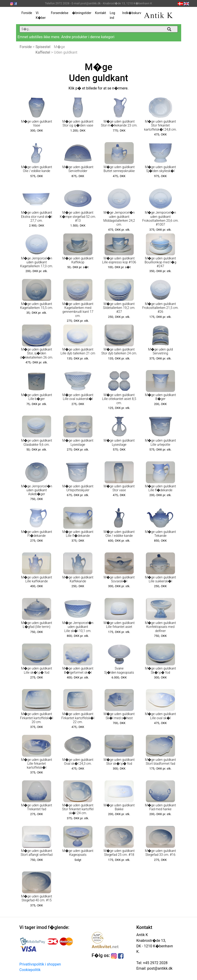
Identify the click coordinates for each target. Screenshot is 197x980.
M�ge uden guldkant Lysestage (78, 443)
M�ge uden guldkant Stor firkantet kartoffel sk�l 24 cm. (78, 809)
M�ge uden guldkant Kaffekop (78, 260)
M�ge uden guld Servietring (160, 351)
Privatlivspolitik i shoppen (40, 964)
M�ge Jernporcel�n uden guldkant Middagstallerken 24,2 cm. (119, 219)
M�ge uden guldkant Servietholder (78, 169)
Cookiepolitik (30, 970)
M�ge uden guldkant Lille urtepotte (160, 443)
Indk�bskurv (132, 13)
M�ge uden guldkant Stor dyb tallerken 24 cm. (119, 351)
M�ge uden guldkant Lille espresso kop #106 (119, 260)
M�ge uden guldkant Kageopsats (78, 853)
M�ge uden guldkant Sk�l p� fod (160, 670)
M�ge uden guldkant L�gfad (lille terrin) (37, 625)
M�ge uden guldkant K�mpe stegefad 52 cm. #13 (78, 217)
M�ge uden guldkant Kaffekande (78, 579)
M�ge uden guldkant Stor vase (119, 488)
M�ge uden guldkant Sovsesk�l (119, 579)
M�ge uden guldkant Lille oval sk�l (160, 716)
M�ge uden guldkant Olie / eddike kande (37, 169)
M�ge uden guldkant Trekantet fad (37, 807)
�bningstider (82, 13)
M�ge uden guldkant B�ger (160, 397)
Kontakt (100, 13)
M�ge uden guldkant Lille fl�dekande (160, 488)
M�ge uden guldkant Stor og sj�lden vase (78, 124)
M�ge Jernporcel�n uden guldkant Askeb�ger (37, 490)
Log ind (112, 15)
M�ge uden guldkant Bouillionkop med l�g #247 (161, 262)
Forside (27, 13)
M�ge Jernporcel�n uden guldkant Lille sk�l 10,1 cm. (78, 627)
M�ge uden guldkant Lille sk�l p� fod (37, 670)
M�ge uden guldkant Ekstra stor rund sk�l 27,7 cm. (37, 217)
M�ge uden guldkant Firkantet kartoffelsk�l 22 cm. (78, 718)
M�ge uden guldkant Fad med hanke (160, 807)
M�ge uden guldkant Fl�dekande (37, 534)
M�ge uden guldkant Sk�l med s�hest (119, 716)
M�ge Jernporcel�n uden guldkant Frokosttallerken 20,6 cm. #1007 (160, 219)
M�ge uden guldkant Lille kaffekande (37, 579)
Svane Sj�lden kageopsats (119, 670)
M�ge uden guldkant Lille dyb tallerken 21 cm (78, 351)
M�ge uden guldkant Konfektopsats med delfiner (160, 627)
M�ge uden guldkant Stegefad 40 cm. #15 (37, 898)
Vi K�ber (41, 15)
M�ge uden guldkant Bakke (119, 807)
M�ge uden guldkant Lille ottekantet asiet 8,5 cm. (119, 399)
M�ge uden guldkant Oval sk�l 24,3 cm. (78, 762)
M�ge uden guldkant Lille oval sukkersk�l (78, 397)
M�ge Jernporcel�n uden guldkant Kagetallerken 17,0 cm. (37, 262)
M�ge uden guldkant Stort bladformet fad (160, 762)
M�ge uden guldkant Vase (37, 124)
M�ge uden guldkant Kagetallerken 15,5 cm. (37, 306)
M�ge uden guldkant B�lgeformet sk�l (78, 670)
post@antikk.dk (159, 968)
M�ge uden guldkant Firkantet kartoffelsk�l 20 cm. (37, 718)
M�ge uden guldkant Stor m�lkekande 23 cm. (119, 124)
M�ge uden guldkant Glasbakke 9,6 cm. (37, 443)
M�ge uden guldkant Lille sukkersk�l (160, 579)
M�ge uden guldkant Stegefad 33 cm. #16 (160, 853)
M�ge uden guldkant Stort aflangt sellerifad (37, 853)
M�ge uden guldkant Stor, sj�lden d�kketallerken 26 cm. (36, 353)
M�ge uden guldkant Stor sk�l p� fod (119, 762)
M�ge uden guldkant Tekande (160, 534)
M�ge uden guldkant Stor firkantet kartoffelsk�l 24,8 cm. (160, 126)
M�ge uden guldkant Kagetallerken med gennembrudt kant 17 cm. (78, 310)
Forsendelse (60, 13)
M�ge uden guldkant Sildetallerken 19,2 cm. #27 (119, 308)
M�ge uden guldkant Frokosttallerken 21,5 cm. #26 (160, 308)
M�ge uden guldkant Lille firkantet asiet (119, 625)
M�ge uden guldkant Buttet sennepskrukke (119, 169)
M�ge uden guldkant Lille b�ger (37, 397)
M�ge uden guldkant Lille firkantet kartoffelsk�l (37, 764)
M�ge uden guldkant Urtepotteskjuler (78, 488)
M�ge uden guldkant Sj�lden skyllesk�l (160, 169)
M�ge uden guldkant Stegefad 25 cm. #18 (119, 853)
